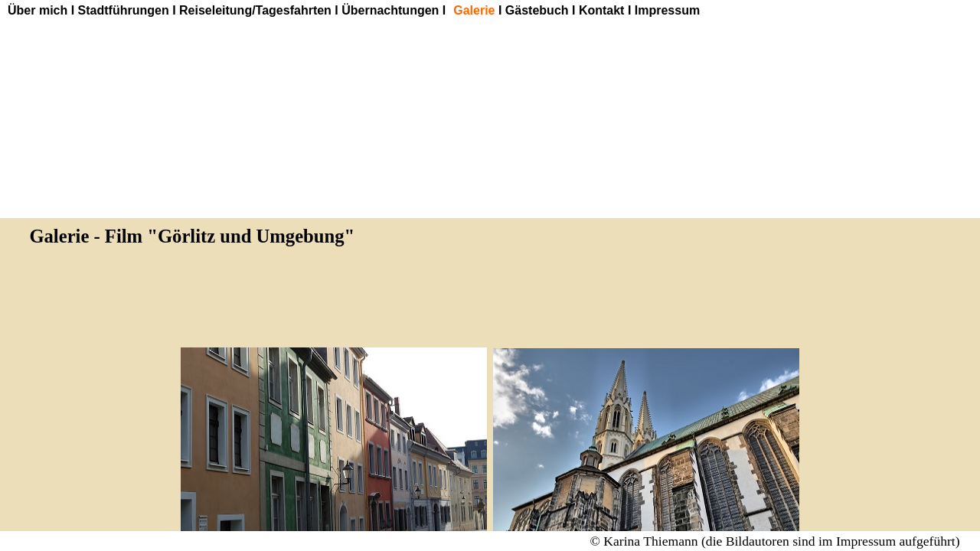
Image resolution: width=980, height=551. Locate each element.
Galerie (474, 10)
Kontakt (602, 10)
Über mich (38, 10)
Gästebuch (537, 10)
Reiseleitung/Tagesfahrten (255, 10)
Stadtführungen (124, 10)
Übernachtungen (390, 10)
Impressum (667, 10)
